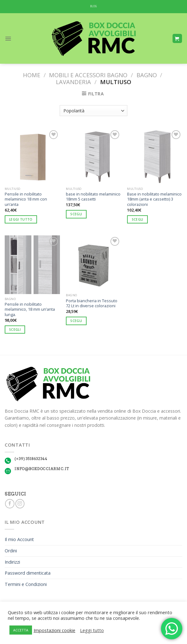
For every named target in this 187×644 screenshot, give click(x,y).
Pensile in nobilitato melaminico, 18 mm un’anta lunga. (30, 309)
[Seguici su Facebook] (10, 504)
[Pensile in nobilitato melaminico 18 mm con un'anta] (32, 156)
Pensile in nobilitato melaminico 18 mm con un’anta (26, 199)
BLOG (94, 6)
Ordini (11, 551)
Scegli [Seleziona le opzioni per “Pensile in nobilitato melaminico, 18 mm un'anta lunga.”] (15, 330)
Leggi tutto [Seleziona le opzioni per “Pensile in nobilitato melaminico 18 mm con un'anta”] (21, 219)
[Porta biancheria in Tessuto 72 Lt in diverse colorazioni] (93, 263)
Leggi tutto (92, 630)
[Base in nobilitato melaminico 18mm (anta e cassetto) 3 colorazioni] (155, 156)
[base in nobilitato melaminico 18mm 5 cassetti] (93, 156)
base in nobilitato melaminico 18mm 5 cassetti (93, 197)
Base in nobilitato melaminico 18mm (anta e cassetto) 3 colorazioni (154, 199)
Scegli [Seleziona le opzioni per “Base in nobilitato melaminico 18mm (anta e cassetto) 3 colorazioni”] (138, 219)
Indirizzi (12, 562)
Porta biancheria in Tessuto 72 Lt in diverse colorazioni (92, 303)
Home (32, 75)
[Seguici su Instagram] (20, 504)
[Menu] (8, 39)
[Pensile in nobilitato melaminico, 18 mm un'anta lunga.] (32, 265)
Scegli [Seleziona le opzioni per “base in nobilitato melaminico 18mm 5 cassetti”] (76, 214)
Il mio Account (19, 539)
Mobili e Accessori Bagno (88, 75)
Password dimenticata (28, 573)
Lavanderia (73, 82)
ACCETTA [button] (21, 630)
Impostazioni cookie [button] (54, 630)
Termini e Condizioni (26, 584)
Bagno (147, 75)
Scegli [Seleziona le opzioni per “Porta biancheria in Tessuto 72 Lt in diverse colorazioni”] (76, 321)
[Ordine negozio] (93, 111)
